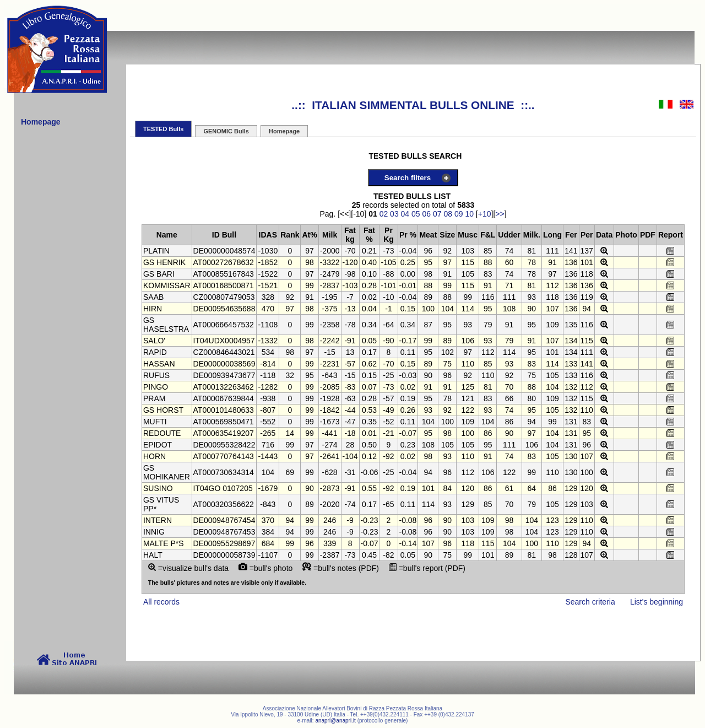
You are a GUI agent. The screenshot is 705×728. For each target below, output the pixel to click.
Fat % (369, 235)
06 (427, 214)
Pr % (408, 235)
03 (394, 214)
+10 (485, 214)
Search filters (408, 178)
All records (161, 602)
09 (459, 214)
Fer (571, 235)
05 (416, 214)
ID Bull (224, 235)
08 (448, 214)
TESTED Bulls (163, 129)
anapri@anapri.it (335, 721)
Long (552, 235)
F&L (488, 235)
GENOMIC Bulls (226, 131)
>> (500, 214)
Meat (428, 235)
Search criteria (590, 602)
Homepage (284, 131)
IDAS (268, 235)
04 (405, 214)
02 (384, 214)
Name (167, 235)
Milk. (532, 235)
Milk (330, 235)
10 (469, 214)
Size (447, 235)
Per (587, 235)
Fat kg (350, 235)
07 (437, 214)
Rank (290, 235)
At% (309, 235)
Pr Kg (389, 235)
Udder (509, 235)
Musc (468, 235)
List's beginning (657, 602)
